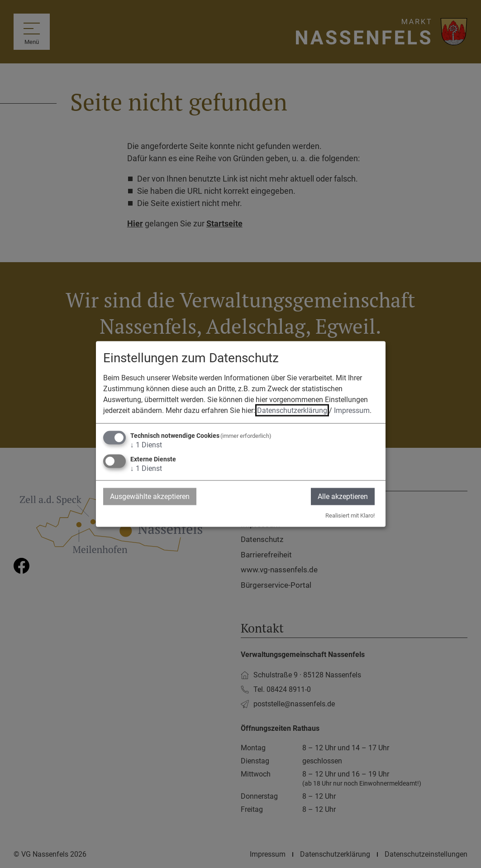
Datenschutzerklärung (292, 410)
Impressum (352, 410)
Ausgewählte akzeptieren (150, 496)
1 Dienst (146, 444)
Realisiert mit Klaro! (350, 516)
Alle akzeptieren (343, 496)
